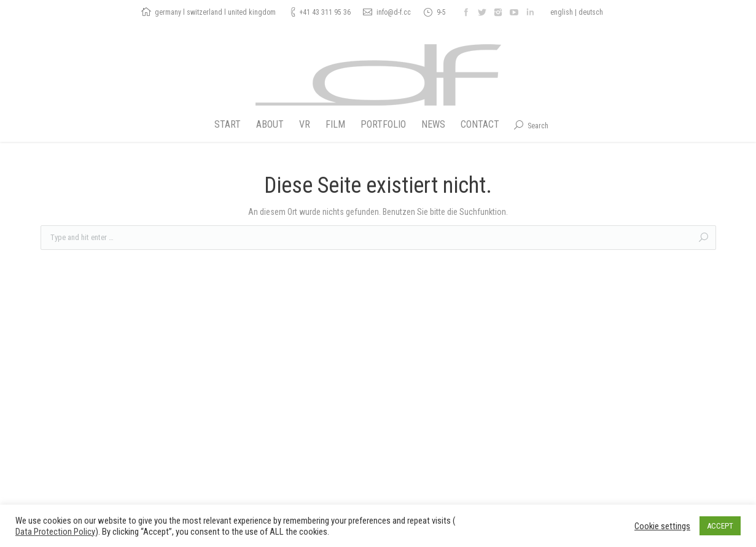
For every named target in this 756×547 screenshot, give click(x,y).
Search (538, 126)
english (562, 12)
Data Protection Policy (55, 532)
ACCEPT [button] (720, 526)
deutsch (591, 12)
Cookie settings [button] (662, 526)
